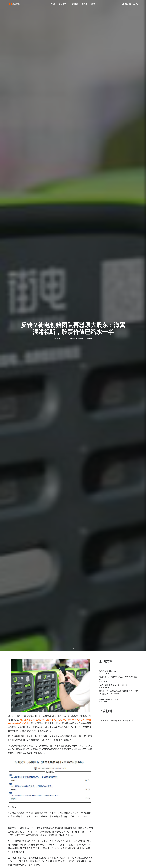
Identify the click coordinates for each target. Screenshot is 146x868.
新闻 (82, 316)
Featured (76, 316)
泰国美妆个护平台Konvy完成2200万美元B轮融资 (118, 634)
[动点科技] (15, 5)
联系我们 (131, 676)
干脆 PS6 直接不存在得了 (110, 655)
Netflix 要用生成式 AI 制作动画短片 (113, 641)
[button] (123, 5)
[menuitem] (53, 5)
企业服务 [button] (62, 5)
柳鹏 (91, 316)
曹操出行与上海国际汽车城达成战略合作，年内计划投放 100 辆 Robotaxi (119, 648)
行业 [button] (53, 5)
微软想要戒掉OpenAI (108, 627)
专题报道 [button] (74, 5)
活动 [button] (93, 5)
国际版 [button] (85, 5)
